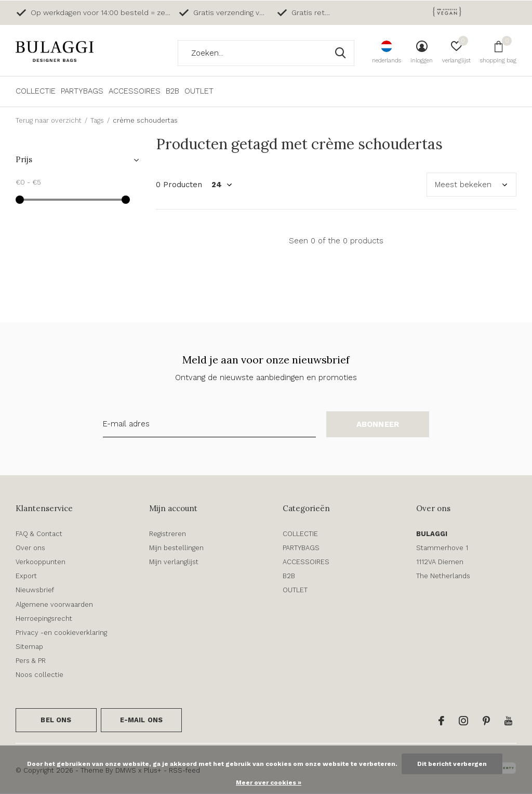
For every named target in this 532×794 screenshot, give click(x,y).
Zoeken (340, 53)
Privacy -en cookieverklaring (61, 633)
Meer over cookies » (269, 783)
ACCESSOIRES (135, 91)
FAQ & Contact (39, 534)
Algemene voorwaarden (54, 604)
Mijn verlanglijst (174, 562)
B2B (172, 91)
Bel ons (56, 720)
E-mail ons (142, 720)
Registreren (168, 534)
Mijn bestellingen (176, 548)
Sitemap (29, 647)
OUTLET (199, 91)
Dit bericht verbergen (452, 764)
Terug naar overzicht (49, 120)
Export (26, 576)
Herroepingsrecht (44, 619)
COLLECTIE (36, 91)
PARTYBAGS (82, 91)
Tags (97, 120)
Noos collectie (39, 675)
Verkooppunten (41, 562)
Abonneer (378, 424)
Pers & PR (31, 661)
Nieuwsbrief (35, 590)
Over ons (30, 548)
